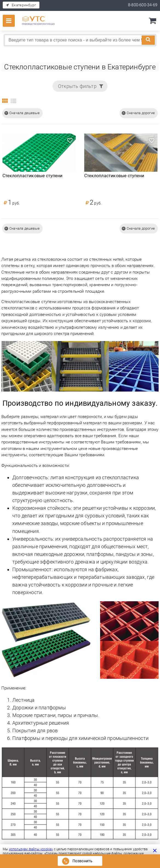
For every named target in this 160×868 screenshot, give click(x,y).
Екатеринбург (24, 5)
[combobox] (80, 40)
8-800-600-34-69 (143, 5)
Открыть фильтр (77, 86)
